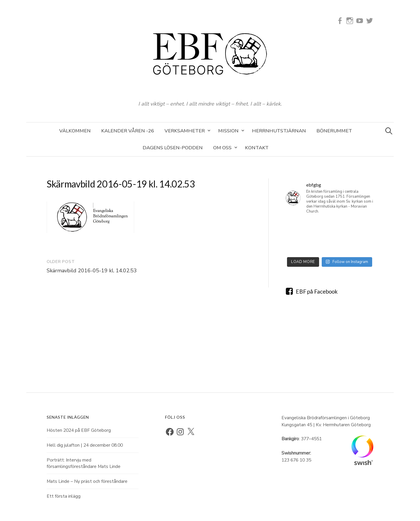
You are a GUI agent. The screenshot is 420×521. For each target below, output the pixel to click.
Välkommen (75, 131)
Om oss (222, 148)
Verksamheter (185, 131)
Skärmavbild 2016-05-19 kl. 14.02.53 (92, 271)
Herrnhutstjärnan (279, 131)
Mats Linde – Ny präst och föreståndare (87, 481)
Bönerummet (334, 131)
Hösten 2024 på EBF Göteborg (79, 430)
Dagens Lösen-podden (173, 148)
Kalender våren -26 (128, 131)
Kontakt (257, 148)
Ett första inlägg (64, 496)
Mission (228, 131)
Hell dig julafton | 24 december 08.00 (85, 445)
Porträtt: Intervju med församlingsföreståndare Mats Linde (84, 463)
